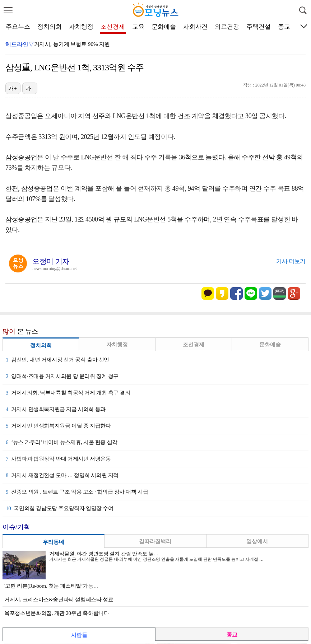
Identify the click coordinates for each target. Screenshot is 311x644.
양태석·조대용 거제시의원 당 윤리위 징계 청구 (62, 376)
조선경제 (113, 27)
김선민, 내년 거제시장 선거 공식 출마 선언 (57, 360)
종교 (284, 27)
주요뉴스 (18, 27)
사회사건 (195, 27)
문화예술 (164, 27)
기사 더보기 (291, 261)
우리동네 (54, 542)
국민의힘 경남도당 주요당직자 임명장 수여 (60, 508)
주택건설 (259, 27)
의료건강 (227, 27)
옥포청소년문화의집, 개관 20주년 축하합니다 (57, 613)
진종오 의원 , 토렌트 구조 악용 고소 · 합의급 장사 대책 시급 (77, 492)
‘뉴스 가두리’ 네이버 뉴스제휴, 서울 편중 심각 (62, 442)
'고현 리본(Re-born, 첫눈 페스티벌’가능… (51, 586)
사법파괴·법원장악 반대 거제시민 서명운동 (58, 459)
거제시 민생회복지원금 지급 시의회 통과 (56, 409)
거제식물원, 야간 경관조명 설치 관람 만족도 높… (104, 554)
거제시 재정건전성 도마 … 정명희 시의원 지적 (62, 475)
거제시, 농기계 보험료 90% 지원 (72, 44)
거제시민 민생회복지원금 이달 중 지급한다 (58, 426)
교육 (138, 27)
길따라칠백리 (155, 541)
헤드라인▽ (20, 44)
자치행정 (81, 27)
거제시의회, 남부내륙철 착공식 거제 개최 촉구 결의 (68, 393)
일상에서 (257, 541)
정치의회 (50, 27)
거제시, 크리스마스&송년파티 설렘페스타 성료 (59, 599)
